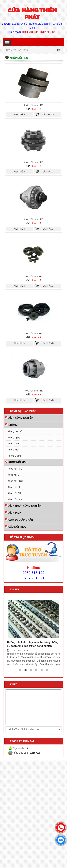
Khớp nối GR (14, 493)
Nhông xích (13, 450)
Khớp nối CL (14, 487)
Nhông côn (13, 444)
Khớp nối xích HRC (33, 105)
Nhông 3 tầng (14, 456)
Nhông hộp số (15, 431)
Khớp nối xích (15, 499)
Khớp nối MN (14, 475)
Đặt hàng (48, 115)
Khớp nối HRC (15, 481)
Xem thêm (20, 115)
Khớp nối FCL (15, 469)
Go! (59, 50)
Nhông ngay (14, 437)
